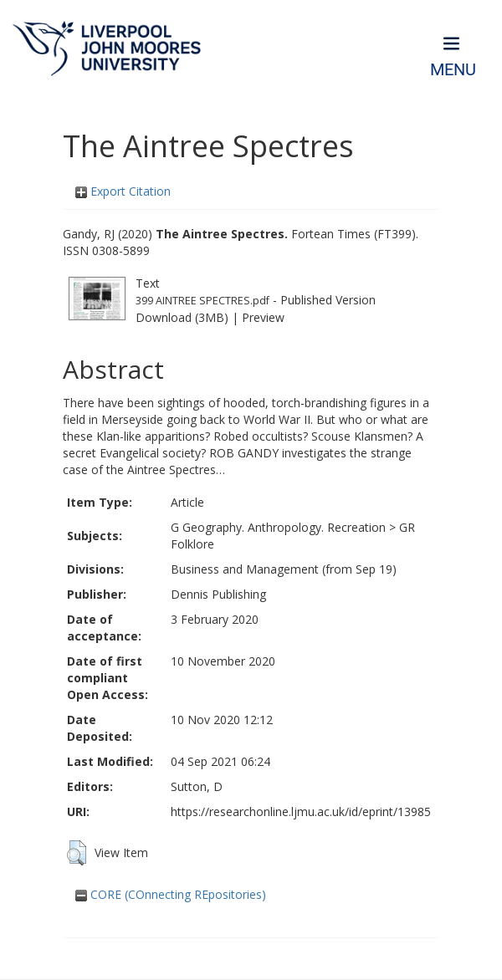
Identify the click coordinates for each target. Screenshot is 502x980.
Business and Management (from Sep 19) (284, 569)
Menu (453, 70)
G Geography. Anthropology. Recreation (278, 527)
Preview (263, 317)
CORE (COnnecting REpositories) (171, 894)
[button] (77, 853)
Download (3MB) (182, 317)
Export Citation (123, 191)
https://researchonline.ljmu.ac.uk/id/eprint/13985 (301, 812)
